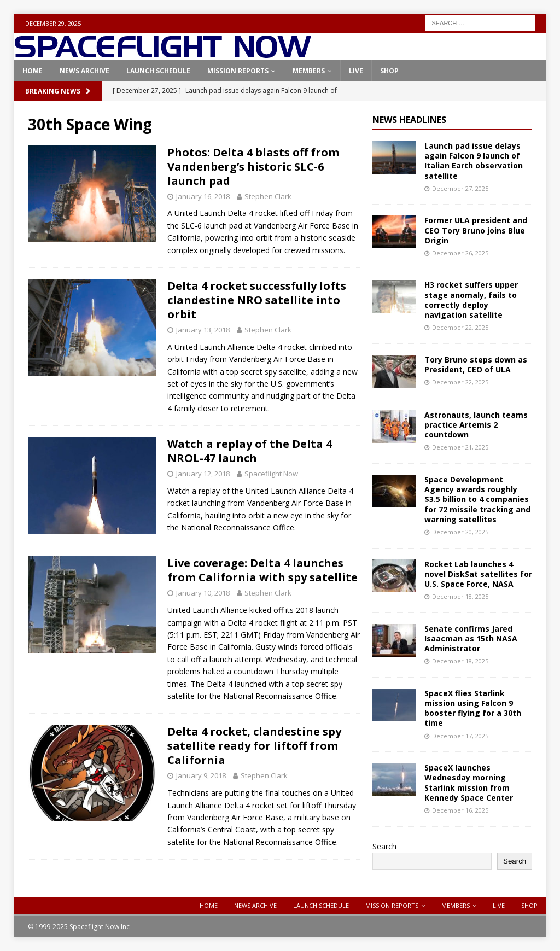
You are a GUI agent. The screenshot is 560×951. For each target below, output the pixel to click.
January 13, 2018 (203, 330)
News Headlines (409, 120)
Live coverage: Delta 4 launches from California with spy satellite (262, 570)
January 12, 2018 (203, 474)
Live (356, 71)
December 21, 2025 (460, 447)
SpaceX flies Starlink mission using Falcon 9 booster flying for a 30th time (473, 708)
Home (33, 71)
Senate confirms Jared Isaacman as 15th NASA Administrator (471, 638)
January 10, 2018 (203, 593)
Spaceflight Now (271, 474)
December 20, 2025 (460, 532)
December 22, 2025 (460, 327)
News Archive (84, 71)
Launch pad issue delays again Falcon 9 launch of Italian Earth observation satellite (474, 161)
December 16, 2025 (460, 810)
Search (384, 846)
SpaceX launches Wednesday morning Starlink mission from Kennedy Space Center (469, 783)
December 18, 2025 (460, 596)
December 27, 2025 (460, 188)
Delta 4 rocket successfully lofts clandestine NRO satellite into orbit (257, 300)
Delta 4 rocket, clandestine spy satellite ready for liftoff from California (254, 746)
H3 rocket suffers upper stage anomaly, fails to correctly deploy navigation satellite (471, 300)
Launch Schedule (158, 71)
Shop (389, 71)
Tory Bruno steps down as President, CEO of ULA (476, 364)
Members (309, 71)
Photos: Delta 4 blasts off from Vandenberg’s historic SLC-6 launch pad (253, 167)
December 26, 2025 (460, 253)
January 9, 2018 (201, 775)
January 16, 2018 (203, 196)
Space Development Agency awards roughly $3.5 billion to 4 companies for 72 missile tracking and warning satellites (477, 499)
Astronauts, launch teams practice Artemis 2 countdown (476, 425)
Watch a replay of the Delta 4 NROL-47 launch (250, 451)
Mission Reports (238, 71)
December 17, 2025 (460, 736)
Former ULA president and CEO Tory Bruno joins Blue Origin (476, 230)
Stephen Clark (268, 196)
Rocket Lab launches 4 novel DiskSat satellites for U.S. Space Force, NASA (478, 574)
